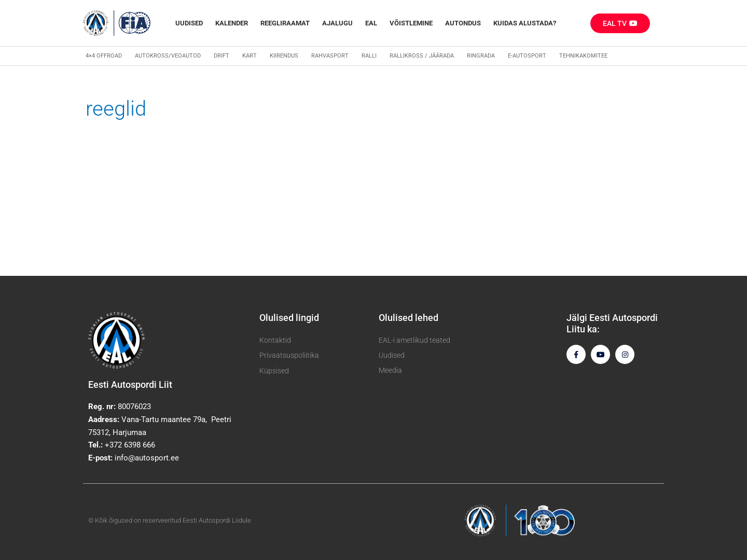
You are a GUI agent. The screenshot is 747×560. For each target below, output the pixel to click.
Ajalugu (337, 23)
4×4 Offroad (104, 56)
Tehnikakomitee (583, 56)
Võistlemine (411, 23)
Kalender (232, 23)
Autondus (463, 23)
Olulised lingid (289, 318)
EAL (371, 23)
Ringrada (481, 56)
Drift (222, 56)
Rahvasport (330, 56)
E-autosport (527, 56)
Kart (250, 56)
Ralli (369, 56)
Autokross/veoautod (168, 56)
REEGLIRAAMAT (285, 23)
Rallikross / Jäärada (422, 56)
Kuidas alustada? (525, 23)
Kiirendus (284, 56)
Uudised (189, 23)
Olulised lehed (409, 318)
